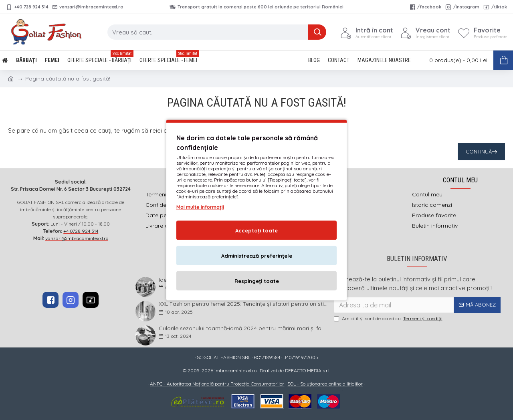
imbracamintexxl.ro (235, 371)
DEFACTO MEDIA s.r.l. (308, 371)
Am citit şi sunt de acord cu (389, 319)
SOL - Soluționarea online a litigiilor (325, 384)
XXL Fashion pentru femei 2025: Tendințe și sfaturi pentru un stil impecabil (244, 304)
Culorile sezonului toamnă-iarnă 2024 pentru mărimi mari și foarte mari (244, 328)
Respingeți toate (257, 281)
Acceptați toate (256, 230)
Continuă (479, 151)
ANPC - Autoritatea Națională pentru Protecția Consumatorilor (217, 384)
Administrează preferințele (257, 256)
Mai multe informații (200, 207)
